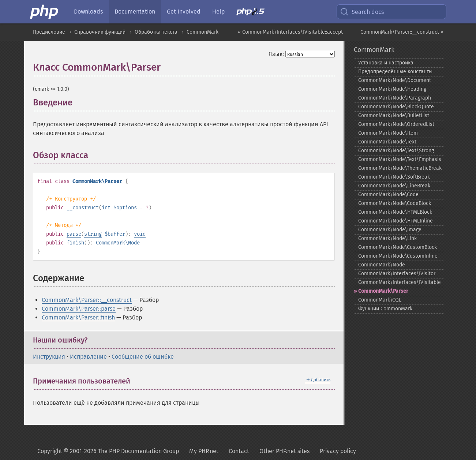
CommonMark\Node (118, 243)
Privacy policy (338, 451)
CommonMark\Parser (383, 291)
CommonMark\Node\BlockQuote (396, 107)
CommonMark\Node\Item (388, 133)
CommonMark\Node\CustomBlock (398, 247)
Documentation (135, 12)
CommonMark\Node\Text (387, 142)
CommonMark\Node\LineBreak (394, 186)
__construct (83, 208)
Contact (239, 451)
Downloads (88, 12)
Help (218, 12)
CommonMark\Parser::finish (78, 317)
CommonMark (203, 32)
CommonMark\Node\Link (387, 238)
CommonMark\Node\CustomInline (398, 256)
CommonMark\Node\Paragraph (395, 98)
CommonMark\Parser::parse (79, 309)
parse (74, 234)
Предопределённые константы (395, 72)
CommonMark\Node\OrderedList (396, 124)
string (93, 234)
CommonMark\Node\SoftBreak (394, 177)
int (106, 208)
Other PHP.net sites (284, 451)
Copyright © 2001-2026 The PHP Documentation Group (108, 451)
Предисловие (49, 32)
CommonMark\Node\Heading (392, 89)
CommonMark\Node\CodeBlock (395, 203)
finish (75, 243)
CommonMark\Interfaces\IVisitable (400, 282)
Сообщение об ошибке (143, 357)
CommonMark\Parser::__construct (87, 300)
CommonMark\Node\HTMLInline (396, 221)
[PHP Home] (45, 12)
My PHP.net (204, 451)
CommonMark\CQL (380, 300)
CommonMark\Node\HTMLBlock (395, 212)
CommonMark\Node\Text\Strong (396, 151)
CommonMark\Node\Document (395, 80)
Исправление (88, 357)
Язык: (276, 54)
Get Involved (184, 12)
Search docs (362, 12)
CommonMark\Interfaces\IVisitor (397, 274)
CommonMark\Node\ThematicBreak (400, 168)
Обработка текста (156, 32)
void (140, 234)
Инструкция (49, 357)
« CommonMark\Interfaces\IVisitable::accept (290, 32)
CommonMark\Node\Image (390, 230)
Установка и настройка (386, 63)
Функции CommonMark (385, 309)
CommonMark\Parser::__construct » (402, 32)
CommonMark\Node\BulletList (394, 115)
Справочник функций (100, 32)
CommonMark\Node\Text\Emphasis (400, 159)
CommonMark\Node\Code (388, 195)
